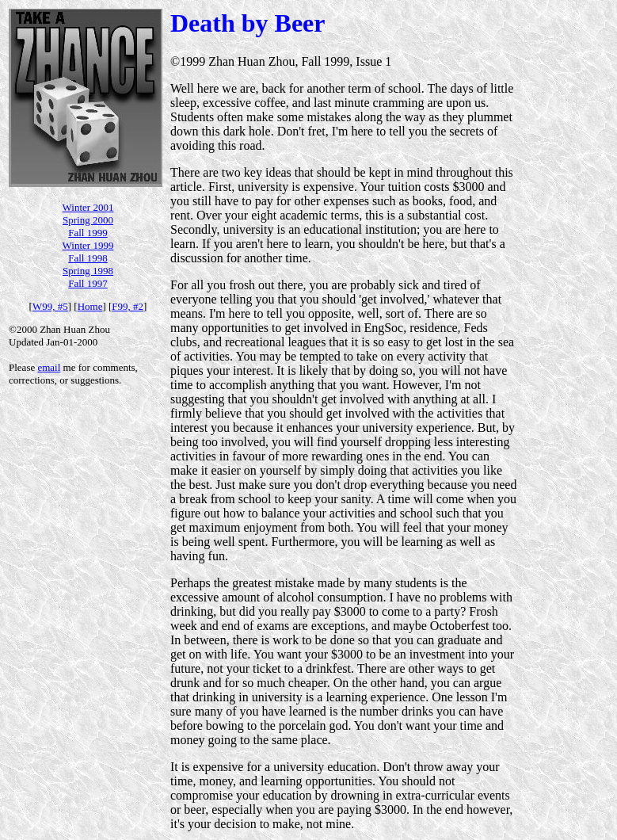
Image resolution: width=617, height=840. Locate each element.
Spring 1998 (88, 271)
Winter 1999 (88, 245)
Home (90, 306)
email (49, 367)
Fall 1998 (88, 258)
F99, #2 (128, 306)
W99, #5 (50, 306)
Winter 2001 (88, 207)
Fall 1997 (88, 283)
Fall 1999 (88, 233)
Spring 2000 (88, 220)
